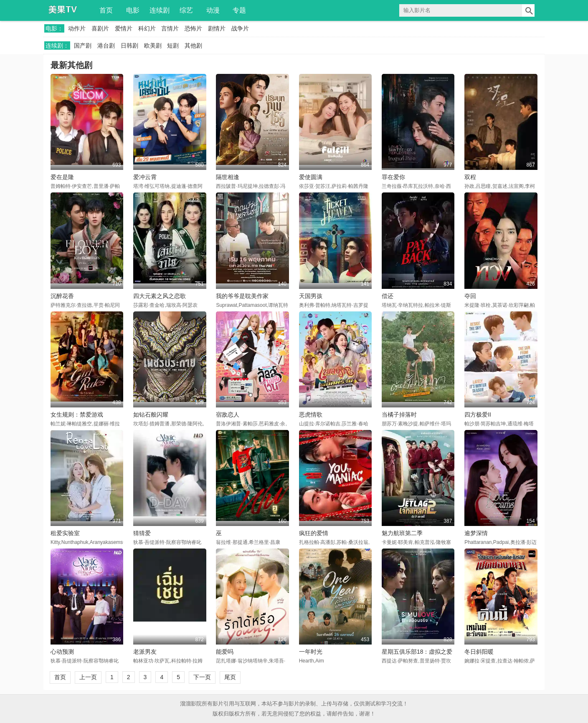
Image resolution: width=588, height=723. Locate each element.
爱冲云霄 (145, 177)
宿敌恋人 (228, 415)
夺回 (470, 296)
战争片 (240, 28)
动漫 (213, 10)
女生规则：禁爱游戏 (77, 415)
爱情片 (124, 28)
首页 (106, 10)
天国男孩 (311, 296)
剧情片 (217, 28)
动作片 (77, 28)
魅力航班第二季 (402, 533)
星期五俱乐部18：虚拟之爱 (417, 652)
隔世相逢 (228, 177)
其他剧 (193, 46)
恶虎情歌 (311, 415)
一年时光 (311, 652)
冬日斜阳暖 (479, 652)
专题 (239, 10)
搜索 (528, 10)
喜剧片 (100, 28)
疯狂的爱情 (314, 533)
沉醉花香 (62, 296)
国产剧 (83, 46)
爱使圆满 (311, 177)
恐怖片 (193, 28)
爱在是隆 (62, 177)
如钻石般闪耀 (151, 415)
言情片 (170, 28)
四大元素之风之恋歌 (160, 296)
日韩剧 (129, 46)
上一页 (88, 677)
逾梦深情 (476, 533)
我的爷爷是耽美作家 (242, 296)
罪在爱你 (393, 177)
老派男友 (145, 652)
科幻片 (147, 28)
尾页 (230, 677)
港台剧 (106, 46)
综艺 (186, 10)
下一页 (202, 677)
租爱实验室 (65, 533)
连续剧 (160, 10)
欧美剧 (153, 46)
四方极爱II (478, 415)
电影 (133, 10)
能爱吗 (225, 652)
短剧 (173, 46)
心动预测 (62, 652)
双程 (470, 177)
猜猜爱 (142, 533)
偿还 (388, 296)
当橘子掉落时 (399, 415)
